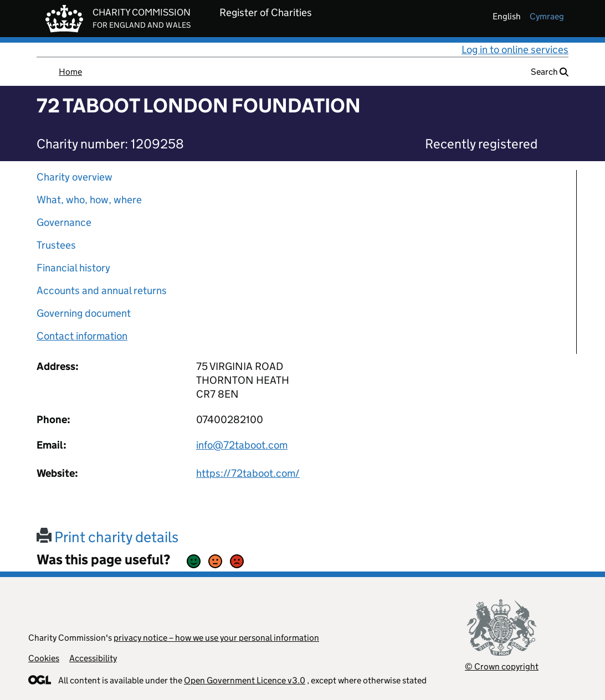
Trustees (56, 245)
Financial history (73, 268)
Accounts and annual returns (102, 290)
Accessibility (93, 658)
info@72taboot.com (242, 445)
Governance (64, 222)
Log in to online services (515, 50)
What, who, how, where (89, 200)
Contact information (82, 336)
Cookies (44, 658)
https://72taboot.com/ (248, 473)
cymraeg (547, 16)
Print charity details (107, 537)
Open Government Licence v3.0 (245, 680)
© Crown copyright (502, 666)
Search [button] (550, 72)
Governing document (84, 313)
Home (70, 72)
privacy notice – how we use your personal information (216, 638)
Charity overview (75, 177)
